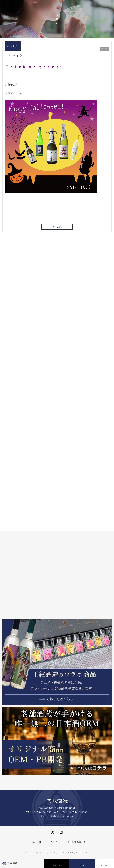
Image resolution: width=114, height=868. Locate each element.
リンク (54, 842)
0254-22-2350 (43, 812)
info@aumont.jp (62, 816)
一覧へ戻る (57, 227)
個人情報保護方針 (77, 842)
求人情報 (36, 842)
